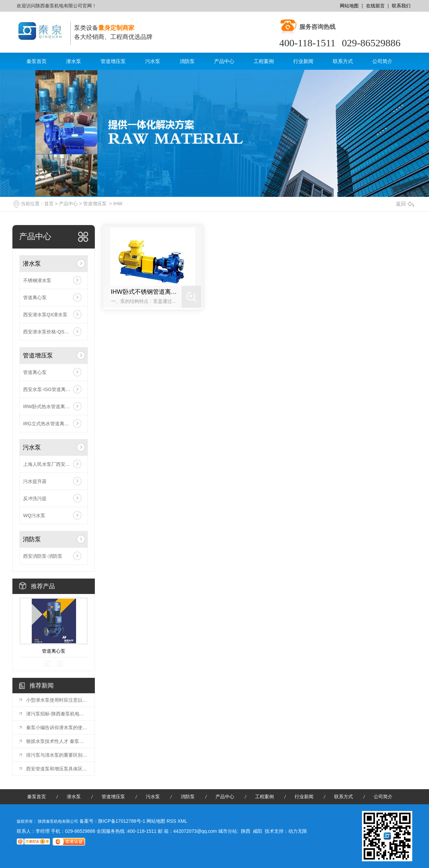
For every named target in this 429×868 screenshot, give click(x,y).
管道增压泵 (113, 61)
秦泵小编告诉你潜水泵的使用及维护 (57, 727)
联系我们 (401, 6)
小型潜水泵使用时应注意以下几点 (57, 700)
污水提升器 (35, 481)
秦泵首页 (37, 61)
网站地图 (349, 6)
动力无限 (298, 831)
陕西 (246, 831)
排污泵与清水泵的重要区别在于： (57, 755)
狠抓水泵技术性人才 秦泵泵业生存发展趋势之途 (57, 741)
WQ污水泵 (34, 516)
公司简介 (382, 61)
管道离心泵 (35, 297)
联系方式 (343, 61)
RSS (172, 821)
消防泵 (187, 61)
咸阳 (257, 831)
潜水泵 (74, 61)
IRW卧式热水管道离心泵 (49, 406)
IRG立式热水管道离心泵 (48, 424)
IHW (118, 204)
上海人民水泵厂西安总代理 (51, 464)
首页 (49, 204)
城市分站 (228, 831)
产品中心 (224, 61)
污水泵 (153, 61)
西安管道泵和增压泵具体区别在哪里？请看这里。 (57, 769)
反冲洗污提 (35, 498)
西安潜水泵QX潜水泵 (45, 315)
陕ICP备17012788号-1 (122, 821)
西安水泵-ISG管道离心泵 (49, 389)
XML (182, 821)
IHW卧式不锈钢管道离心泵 (146, 292)
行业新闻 (303, 61)
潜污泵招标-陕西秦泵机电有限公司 (57, 714)
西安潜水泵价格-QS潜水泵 (51, 332)
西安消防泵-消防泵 (43, 556)
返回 (405, 204)
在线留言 (375, 6)
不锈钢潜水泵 (37, 280)
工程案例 (264, 61)
